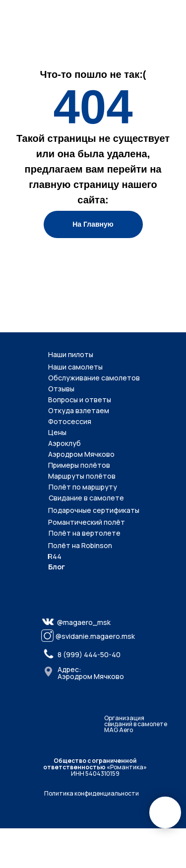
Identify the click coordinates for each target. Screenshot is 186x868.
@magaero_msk (84, 622)
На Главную (93, 224)
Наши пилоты (71, 354)
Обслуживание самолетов (94, 378)
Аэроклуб (64, 443)
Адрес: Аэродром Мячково (91, 673)
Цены (57, 432)
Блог (57, 567)
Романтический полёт (87, 522)
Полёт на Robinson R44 (80, 551)
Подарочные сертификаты (94, 510)
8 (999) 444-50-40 (89, 654)
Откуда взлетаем (79, 410)
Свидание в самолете (86, 498)
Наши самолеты (75, 367)
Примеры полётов (79, 465)
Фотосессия (70, 421)
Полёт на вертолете (85, 533)
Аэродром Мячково (81, 454)
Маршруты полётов (82, 476)
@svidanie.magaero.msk (95, 636)
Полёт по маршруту (83, 487)
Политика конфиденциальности (92, 793)
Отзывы (61, 389)
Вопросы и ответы (80, 400)
